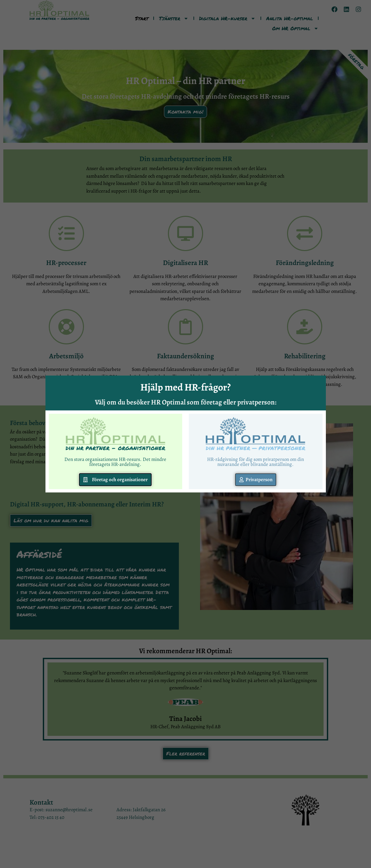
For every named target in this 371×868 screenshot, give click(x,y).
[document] (185, 434)
